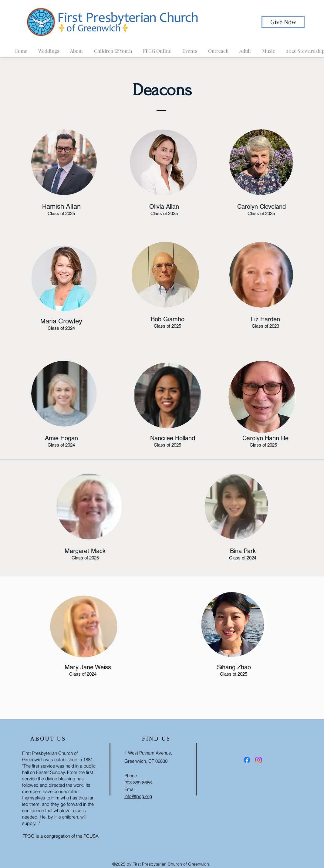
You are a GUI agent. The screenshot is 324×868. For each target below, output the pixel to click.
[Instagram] (258, 760)
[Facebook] (247, 760)
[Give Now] (283, 22)
